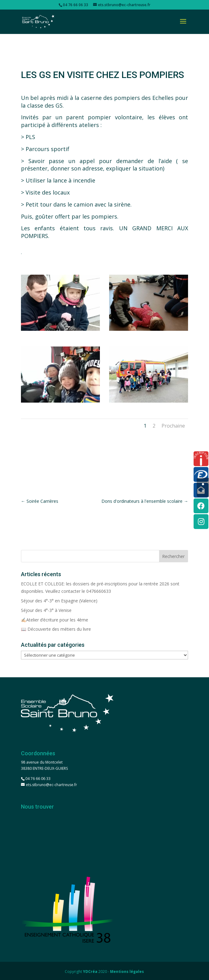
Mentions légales (127, 972)
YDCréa (90, 972)
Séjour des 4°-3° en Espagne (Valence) (59, 601)
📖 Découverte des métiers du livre (56, 629)
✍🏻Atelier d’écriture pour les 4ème (55, 620)
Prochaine (173, 426)
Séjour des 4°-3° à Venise (46, 610)
